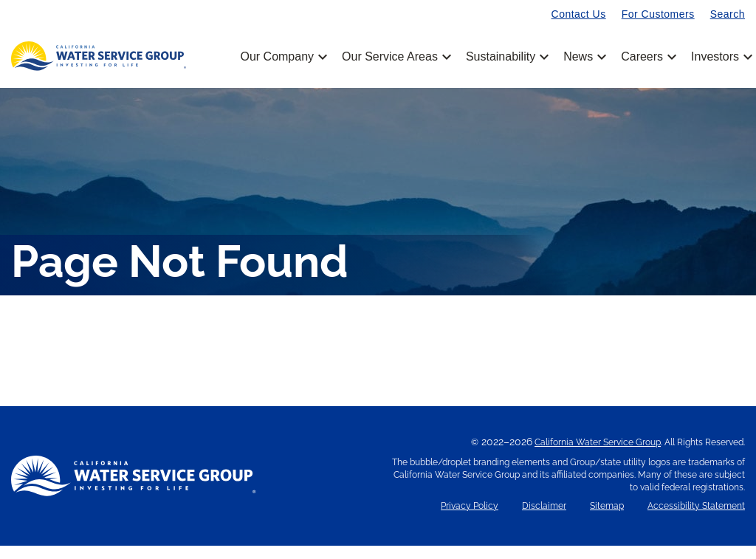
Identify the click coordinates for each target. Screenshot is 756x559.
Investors (715, 57)
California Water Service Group (598, 456)
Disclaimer (544, 519)
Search (728, 14)
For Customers (658, 14)
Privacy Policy (470, 519)
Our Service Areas (395, 57)
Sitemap (607, 519)
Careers (647, 57)
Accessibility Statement (696, 519)
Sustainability (506, 57)
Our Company (282, 57)
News (584, 57)
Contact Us (579, 14)
